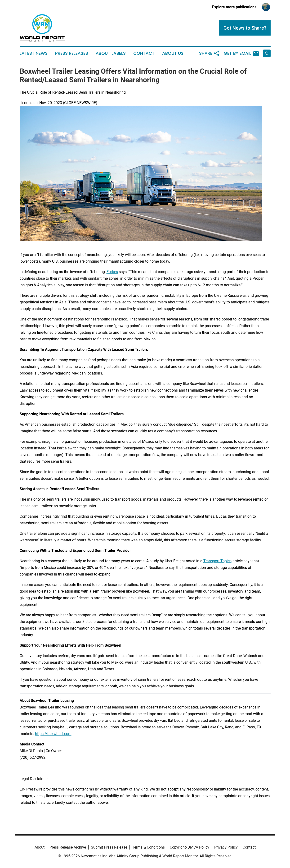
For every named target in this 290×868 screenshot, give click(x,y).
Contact (144, 53)
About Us (173, 53)
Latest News (34, 53)
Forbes (112, 272)
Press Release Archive (68, 847)
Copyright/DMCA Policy (190, 847)
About (40, 847)
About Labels (111, 53)
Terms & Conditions (148, 847)
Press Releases (72, 53)
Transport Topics (217, 561)
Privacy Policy (226, 847)
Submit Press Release (109, 847)
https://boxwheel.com (53, 734)
